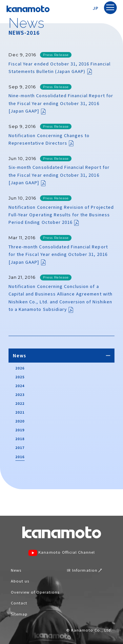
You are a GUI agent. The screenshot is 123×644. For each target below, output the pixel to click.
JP (96, 8)
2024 (20, 386)
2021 (20, 412)
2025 (20, 377)
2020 (20, 421)
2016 (20, 457)
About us (20, 581)
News (16, 570)
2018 (20, 439)
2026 (20, 368)
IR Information (84, 570)
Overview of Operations (35, 592)
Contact (19, 603)
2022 (20, 403)
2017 (20, 447)
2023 (20, 394)
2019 (20, 430)
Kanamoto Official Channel (62, 553)
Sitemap (19, 614)
